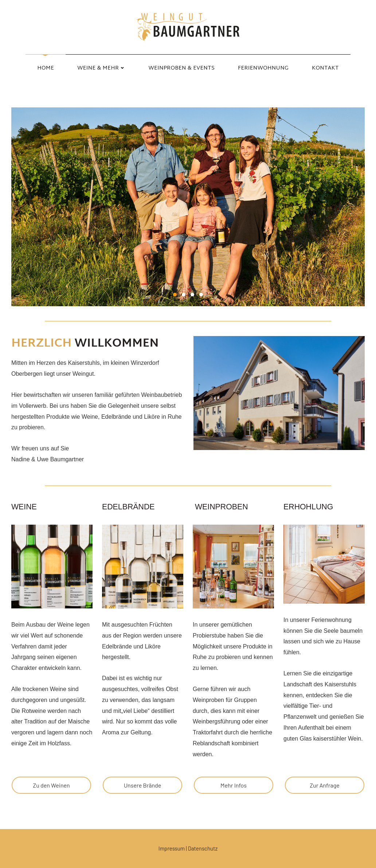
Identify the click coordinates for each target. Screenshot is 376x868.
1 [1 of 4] (175, 295)
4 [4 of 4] (201, 295)
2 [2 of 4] (184, 295)
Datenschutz (203, 848)
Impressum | (173, 848)
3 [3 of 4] (192, 295)
